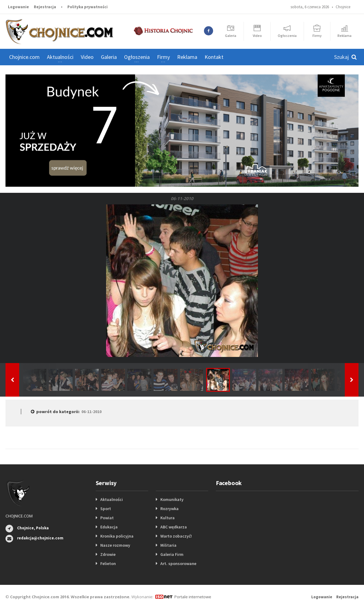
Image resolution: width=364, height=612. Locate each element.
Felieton (108, 563)
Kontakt (214, 57)
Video (87, 57)
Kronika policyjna (117, 536)
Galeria (109, 57)
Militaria (168, 545)
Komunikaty (172, 499)
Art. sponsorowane (178, 563)
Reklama (187, 57)
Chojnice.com (24, 57)
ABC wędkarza (174, 527)
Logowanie (18, 7)
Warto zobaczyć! (176, 536)
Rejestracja (45, 7)
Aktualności (112, 499)
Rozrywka (170, 509)
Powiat (107, 518)
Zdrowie (108, 554)
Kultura (168, 518)
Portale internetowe (193, 597)
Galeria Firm (172, 554)
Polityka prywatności (87, 7)
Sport (106, 509)
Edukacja (109, 527)
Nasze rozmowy (115, 545)
